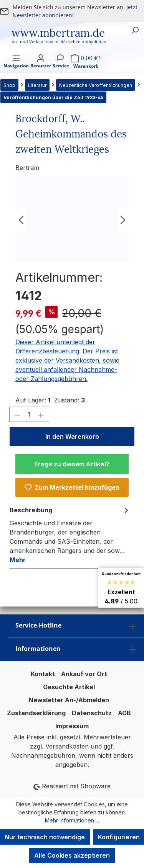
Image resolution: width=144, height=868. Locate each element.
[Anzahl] (29, 414)
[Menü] (16, 68)
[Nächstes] (123, 219)
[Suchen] (135, 30)
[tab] (70, 535)
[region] (72, 219)
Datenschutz (92, 713)
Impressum (72, 726)
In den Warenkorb (72, 436)
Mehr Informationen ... (72, 820)
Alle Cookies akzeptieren (72, 855)
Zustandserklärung (36, 713)
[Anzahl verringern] (17, 414)
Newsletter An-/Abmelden (69, 700)
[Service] (61, 68)
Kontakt (43, 674)
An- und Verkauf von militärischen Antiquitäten (59, 42)
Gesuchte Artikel (69, 687)
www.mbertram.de (58, 33)
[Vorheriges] (21, 219)
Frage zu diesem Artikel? (72, 464)
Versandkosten (67, 746)
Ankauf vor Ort (84, 674)
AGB (124, 713)
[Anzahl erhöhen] (41, 414)
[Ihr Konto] (41, 68)
